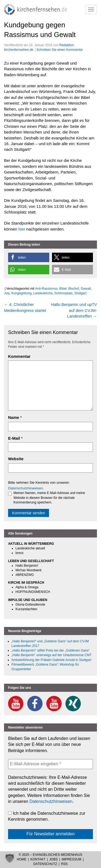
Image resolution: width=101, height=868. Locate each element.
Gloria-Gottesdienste (30, 605)
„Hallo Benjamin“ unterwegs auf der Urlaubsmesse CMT (52, 655)
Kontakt (38, 859)
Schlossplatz (63, 293)
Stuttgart (80, 293)
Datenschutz (45, 864)
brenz (20, 553)
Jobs (53, 859)
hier (22, 229)
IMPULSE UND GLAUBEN (28, 600)
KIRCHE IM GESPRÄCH (26, 583)
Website (16, 459)
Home (22, 859)
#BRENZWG (25, 575)
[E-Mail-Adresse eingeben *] (50, 764)
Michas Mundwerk (29, 570)
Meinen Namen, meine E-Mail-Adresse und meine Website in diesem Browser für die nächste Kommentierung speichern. (46, 498)
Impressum (72, 859)
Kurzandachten (27, 609)
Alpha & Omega (27, 587)
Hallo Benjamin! (27, 566)
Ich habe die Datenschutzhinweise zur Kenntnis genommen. (47, 816)
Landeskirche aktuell (30, 548)
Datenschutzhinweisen (25, 488)
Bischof (74, 289)
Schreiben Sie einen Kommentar (60, 50)
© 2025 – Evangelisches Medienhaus (50, 855)
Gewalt (86, 289)
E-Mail (14, 438)
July (7, 293)
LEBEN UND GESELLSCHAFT (31, 561)
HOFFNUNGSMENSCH (33, 592)
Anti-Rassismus (46, 289)
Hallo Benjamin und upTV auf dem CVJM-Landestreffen (74, 310)
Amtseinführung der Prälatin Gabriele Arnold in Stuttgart (51, 660)
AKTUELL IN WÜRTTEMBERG (31, 544)
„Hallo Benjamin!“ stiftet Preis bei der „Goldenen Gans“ (51, 650)
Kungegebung (21, 293)
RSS (65, 864)
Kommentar (19, 356)
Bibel (63, 289)
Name (14, 417)
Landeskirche (43, 293)
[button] (29, 257)
